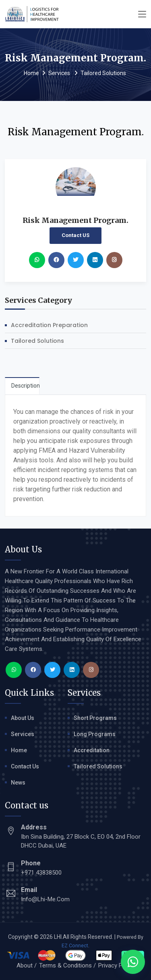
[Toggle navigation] (142, 15)
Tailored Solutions (103, 73)
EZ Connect (75, 946)
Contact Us (25, 766)
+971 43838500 (41, 873)
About (25, 965)
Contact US (75, 235)
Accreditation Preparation (49, 325)
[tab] (22, 386)
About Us (23, 718)
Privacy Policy (116, 965)
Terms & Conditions (65, 965)
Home (31, 73)
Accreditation (92, 750)
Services (60, 73)
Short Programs (95, 718)
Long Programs (95, 734)
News (18, 783)
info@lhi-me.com (45, 899)
